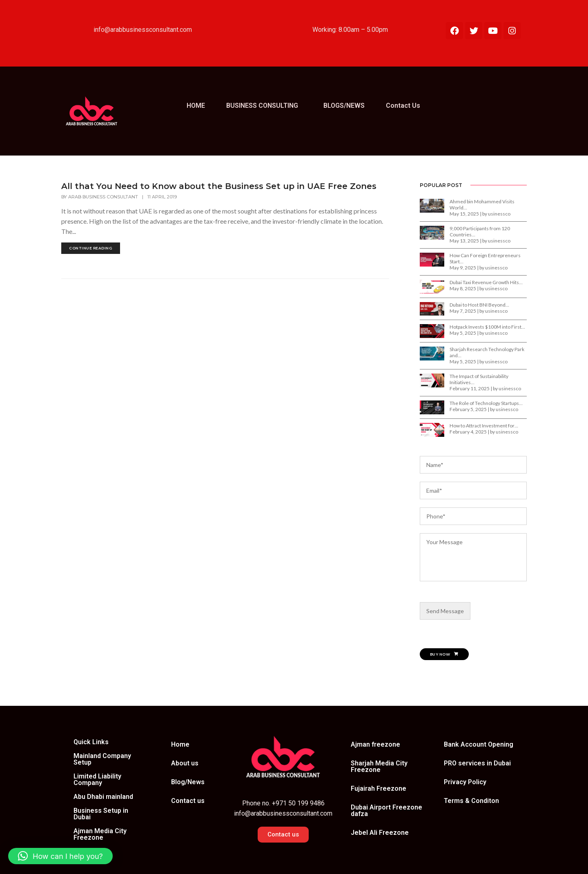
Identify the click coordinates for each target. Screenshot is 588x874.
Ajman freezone (375, 744)
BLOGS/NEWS (344, 106)
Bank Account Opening (479, 744)
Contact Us (403, 106)
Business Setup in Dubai (101, 814)
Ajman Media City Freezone (100, 834)
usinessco (499, 214)
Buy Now (444, 654)
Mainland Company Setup (102, 759)
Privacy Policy (465, 782)
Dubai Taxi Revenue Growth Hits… (486, 282)
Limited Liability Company (97, 779)
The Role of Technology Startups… (486, 403)
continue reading (91, 248)
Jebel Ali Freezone (380, 833)
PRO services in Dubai (477, 763)
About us (185, 763)
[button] (264, 106)
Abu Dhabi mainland (103, 797)
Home (180, 744)
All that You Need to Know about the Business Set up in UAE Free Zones (219, 186)
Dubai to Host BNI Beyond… (479, 305)
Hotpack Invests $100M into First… (487, 327)
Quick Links (91, 742)
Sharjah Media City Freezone (379, 766)
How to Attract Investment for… (484, 426)
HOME (196, 106)
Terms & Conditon (471, 801)
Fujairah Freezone (379, 788)
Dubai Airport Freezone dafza (386, 811)
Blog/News (188, 782)
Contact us (188, 801)
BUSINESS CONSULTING (262, 106)
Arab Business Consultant (103, 197)
